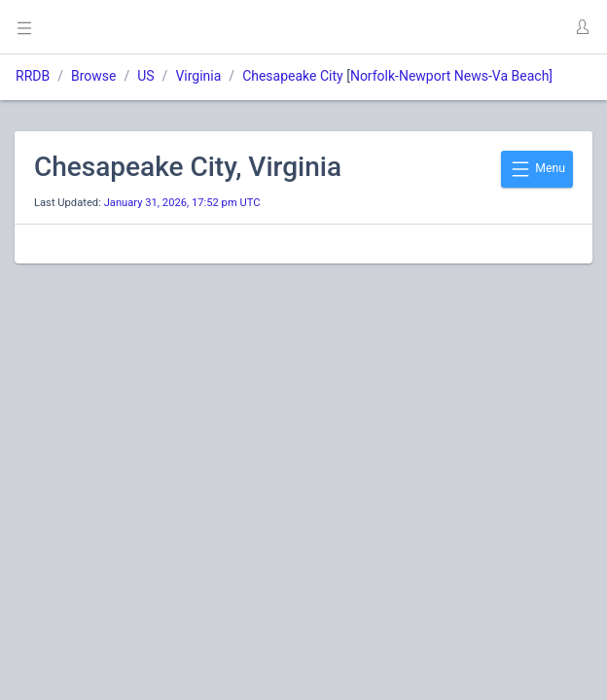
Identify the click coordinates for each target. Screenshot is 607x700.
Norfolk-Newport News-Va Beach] (451, 76)
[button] (582, 27)
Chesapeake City (293, 76)
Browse (93, 76)
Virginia (198, 76)
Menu (537, 169)
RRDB (33, 76)
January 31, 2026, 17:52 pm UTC (182, 203)
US (145, 76)
